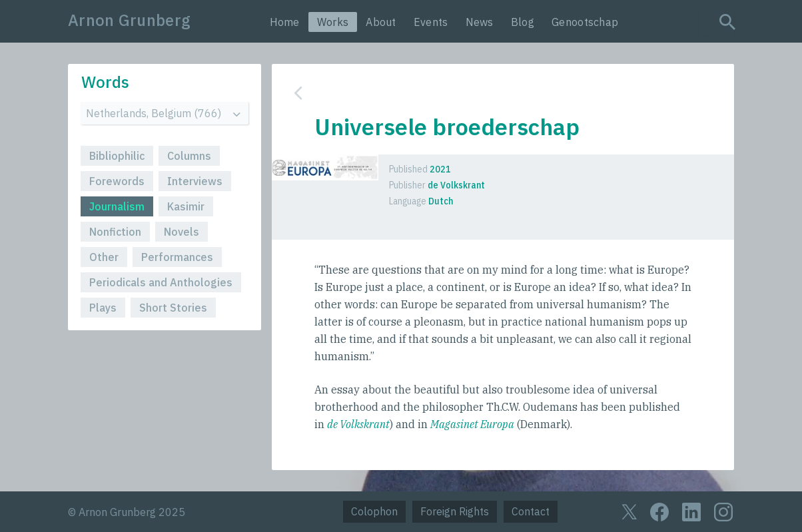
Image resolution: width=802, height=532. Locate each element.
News (480, 22)
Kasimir (186, 206)
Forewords (117, 181)
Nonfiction (115, 232)
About (381, 22)
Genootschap (585, 22)
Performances (177, 257)
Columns (189, 156)
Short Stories (173, 308)
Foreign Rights (455, 511)
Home (285, 22)
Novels (182, 232)
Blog (523, 22)
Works (333, 22)
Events (431, 22)
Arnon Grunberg (129, 20)
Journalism (117, 206)
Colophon (374, 511)
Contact (531, 511)
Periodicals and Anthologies (161, 282)
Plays (103, 308)
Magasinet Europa (472, 424)
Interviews (195, 181)
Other (104, 257)
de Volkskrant (358, 424)
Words (105, 82)
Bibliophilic (117, 156)
